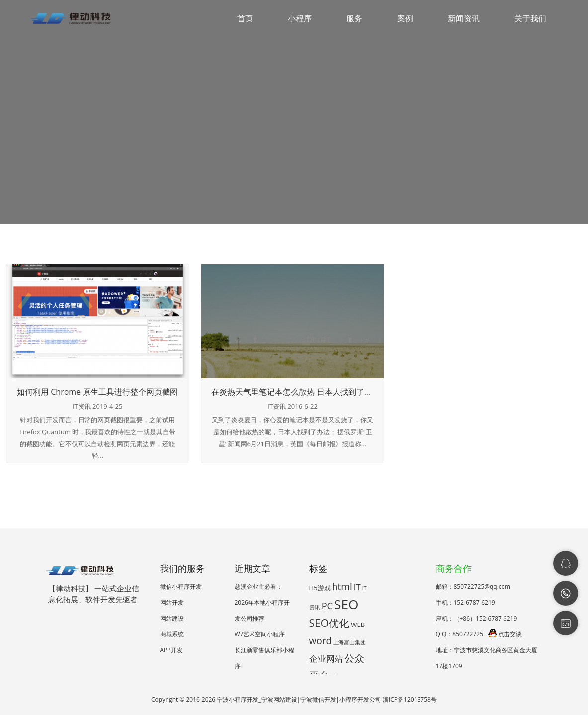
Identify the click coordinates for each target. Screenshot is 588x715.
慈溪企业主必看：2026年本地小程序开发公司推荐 (262, 602)
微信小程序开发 (181, 586)
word (321, 641)
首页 (245, 18)
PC (327, 606)
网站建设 (172, 618)
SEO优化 (330, 623)
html (342, 587)
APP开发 (171, 650)
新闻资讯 (464, 18)
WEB (358, 625)
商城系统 (172, 634)
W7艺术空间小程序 (260, 634)
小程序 (300, 18)
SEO (346, 604)
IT (357, 587)
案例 (405, 18)
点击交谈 (505, 634)
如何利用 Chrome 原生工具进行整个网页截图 (97, 392)
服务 (354, 18)
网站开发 (172, 602)
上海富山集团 (349, 642)
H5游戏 (320, 588)
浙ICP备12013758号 (410, 699)
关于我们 (530, 18)
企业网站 (326, 659)
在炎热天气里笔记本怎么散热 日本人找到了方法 (296, 392)
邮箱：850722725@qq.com (473, 586)
